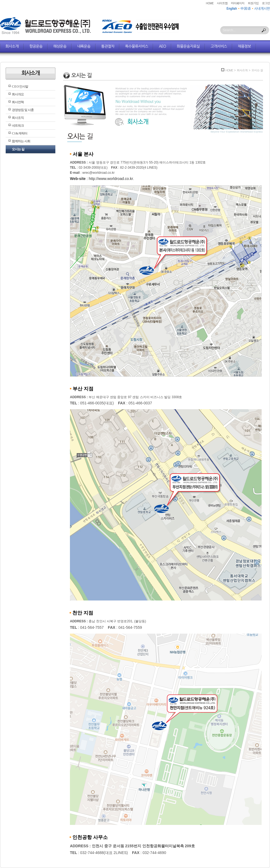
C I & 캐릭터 (20, 133)
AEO (162, 46)
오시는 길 (18, 149)
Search (264, 30)
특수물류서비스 (136, 46)
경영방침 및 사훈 (23, 110)
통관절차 (108, 46)
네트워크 (18, 126)
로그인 (266, 3)
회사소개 (12, 46)
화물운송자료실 (188, 46)
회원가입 (253, 3)
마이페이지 (238, 3)
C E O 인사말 (20, 86)
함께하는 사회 (21, 141)
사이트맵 (222, 3)
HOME (210, 3)
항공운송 (36, 46)
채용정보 (244, 46)
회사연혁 (18, 102)
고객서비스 (219, 46)
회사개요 (18, 94)
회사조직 (18, 118)
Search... (229, 30)
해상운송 (60, 46)
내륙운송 (84, 46)
